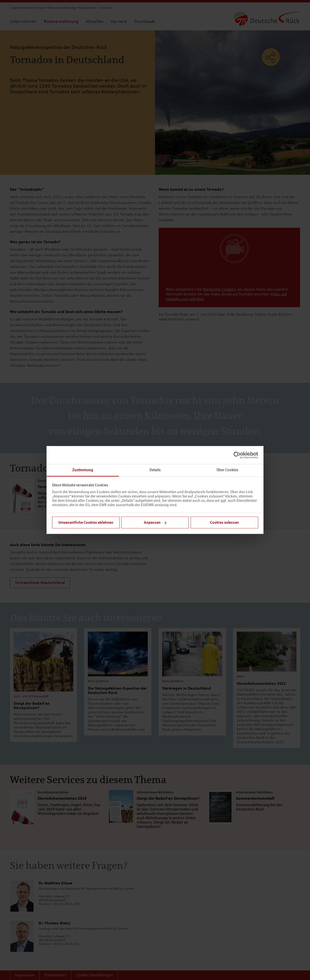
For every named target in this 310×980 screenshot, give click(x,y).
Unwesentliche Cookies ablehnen (86, 522)
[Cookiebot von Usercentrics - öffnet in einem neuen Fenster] (237, 455)
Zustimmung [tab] (83, 470)
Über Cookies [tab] (227, 470)
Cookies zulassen (224, 522)
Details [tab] (155, 470)
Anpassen (155, 522)
